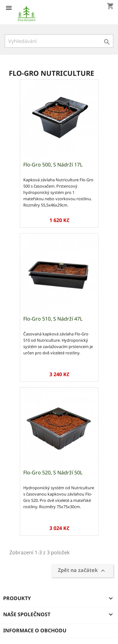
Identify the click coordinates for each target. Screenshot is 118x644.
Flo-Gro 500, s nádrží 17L (53, 165)
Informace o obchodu (35, 630)
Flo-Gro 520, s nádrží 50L (53, 472)
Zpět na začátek (82, 571)
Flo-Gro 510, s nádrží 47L (53, 319)
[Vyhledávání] (59, 41)
